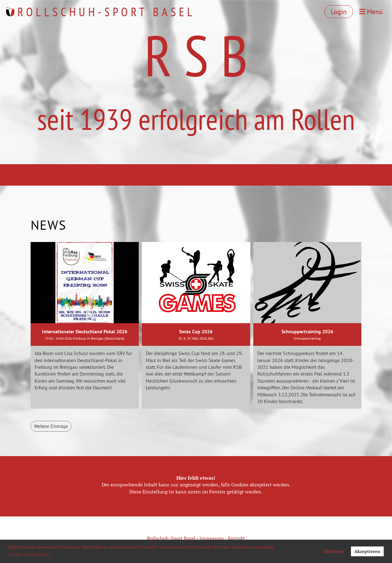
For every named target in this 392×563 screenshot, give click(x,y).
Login (339, 12)
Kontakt (236, 538)
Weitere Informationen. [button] (30, 554)
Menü (371, 12)
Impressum (212, 538)
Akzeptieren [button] (367, 551)
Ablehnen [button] (334, 551)
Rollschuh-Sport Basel (106, 12)
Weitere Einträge (51, 426)
